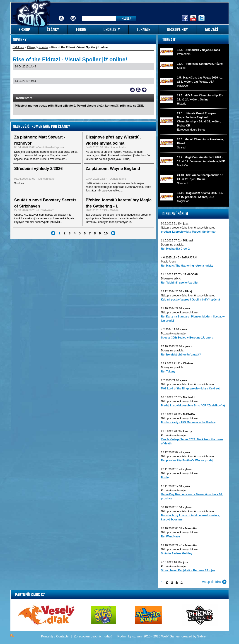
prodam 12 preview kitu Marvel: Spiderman (189, 232)
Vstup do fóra (211, 582)
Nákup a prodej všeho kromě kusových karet (188, 228)
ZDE (140, 106)
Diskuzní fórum (175, 214)
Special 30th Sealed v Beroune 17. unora (187, 338)
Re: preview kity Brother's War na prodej (187, 460)
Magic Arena (169, 262)
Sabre (201, 636)
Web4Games (170, 636)
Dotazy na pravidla (172, 245)
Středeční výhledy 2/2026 (39, 169)
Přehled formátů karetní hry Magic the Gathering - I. (119, 203)
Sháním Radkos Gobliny (177, 553)
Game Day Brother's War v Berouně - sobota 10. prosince (192, 496)
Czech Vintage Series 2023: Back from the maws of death (192, 441)
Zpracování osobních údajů (93, 636)
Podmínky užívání (130, 636)
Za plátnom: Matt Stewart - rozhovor (40, 140)
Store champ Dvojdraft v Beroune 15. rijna (188, 570)
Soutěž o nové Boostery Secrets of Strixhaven (45, 203)
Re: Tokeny (168, 372)
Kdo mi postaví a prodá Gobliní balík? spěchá (191, 300)
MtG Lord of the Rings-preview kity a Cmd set (190, 389)
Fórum (73, 15)
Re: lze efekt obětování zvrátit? (181, 355)
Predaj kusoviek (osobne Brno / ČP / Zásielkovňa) (193, 405)
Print (138, 90)
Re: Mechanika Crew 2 (175, 249)
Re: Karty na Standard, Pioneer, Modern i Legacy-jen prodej (193, 319)
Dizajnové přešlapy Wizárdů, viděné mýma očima (113, 140)
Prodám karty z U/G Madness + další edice (188, 422)
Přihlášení (61, 15)
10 (106, 233)
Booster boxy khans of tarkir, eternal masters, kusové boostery (191, 518)
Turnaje (169, 40)
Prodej (165, 477)
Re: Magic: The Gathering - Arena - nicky (187, 266)
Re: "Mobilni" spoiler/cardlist (180, 283)
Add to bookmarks (144, 90)
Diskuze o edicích (172, 279)
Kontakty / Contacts (55, 636)
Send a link (132, 90)
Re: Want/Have (171, 537)
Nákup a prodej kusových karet (180, 312)
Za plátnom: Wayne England (113, 169)
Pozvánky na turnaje (173, 334)
